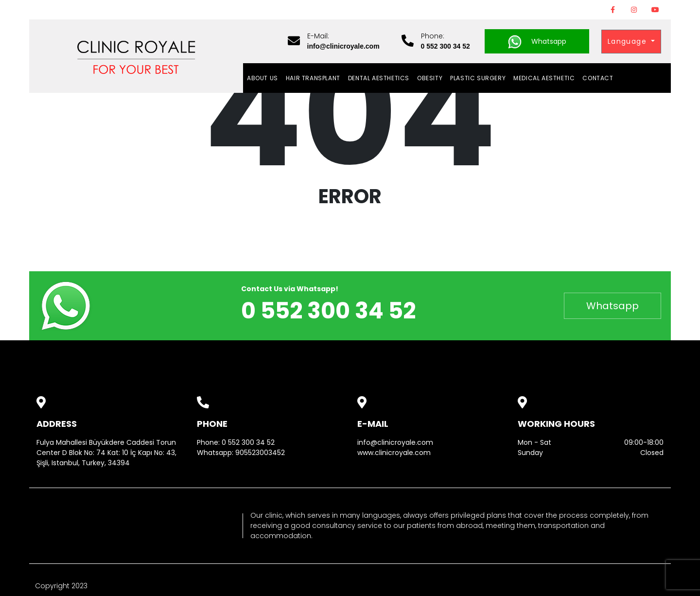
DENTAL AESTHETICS (379, 78)
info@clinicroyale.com (395, 442)
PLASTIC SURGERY (478, 78)
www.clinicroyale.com (394, 453)
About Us (262, 78)
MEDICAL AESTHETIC (544, 78)
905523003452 (260, 453)
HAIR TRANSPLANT (313, 78)
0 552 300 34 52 (248, 442)
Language (629, 41)
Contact (598, 78)
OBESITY (430, 78)
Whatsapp (537, 42)
